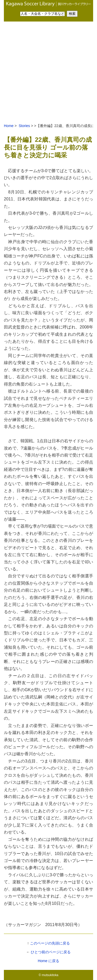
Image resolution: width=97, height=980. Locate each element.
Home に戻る (48, 961)
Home (9, 126)
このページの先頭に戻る (50, 943)
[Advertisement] (48, 73)
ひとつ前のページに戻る (51, 952)
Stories (24, 126)
